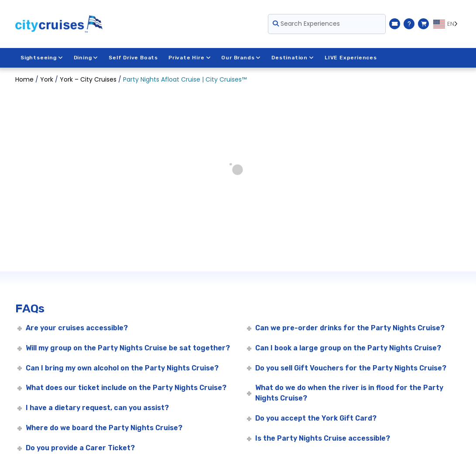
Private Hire (190, 58)
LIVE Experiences (351, 58)
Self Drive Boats (133, 58)
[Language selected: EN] (447, 24)
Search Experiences (306, 24)
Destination (293, 58)
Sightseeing (42, 58)
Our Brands (241, 58)
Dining (86, 58)
